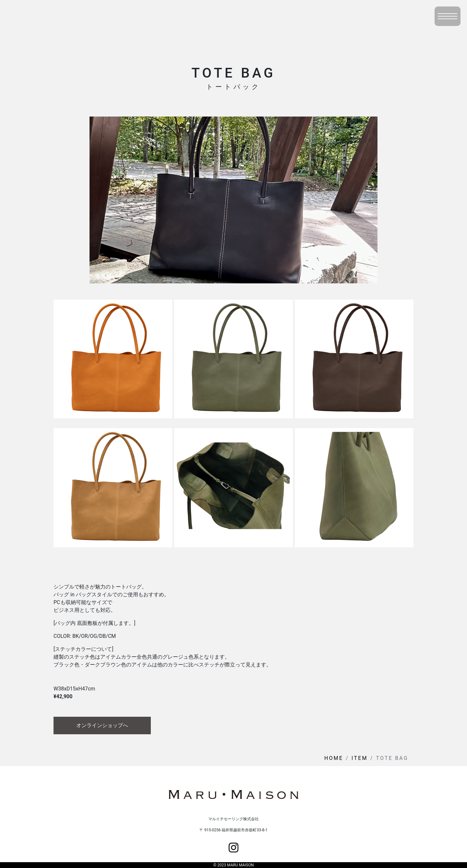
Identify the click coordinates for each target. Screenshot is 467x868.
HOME (334, 758)
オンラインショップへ (102, 725)
